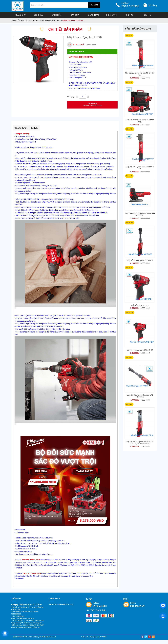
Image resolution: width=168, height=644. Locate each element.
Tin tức (129, 15)
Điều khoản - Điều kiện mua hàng (61, 604)
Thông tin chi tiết (21, 128)
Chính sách (111, 15)
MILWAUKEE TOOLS (38, 20)
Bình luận (34, 128)
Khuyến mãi (93, 15)
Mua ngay (92, 105)
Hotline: (130, 5)
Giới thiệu (39, 15)
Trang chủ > (16, 20)
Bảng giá (75, 15)
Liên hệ (148, 15)
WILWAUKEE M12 (54, 20)
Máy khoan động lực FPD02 (73, 20)
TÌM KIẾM (94, 5)
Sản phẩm (57, 15)
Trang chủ (20, 15)
